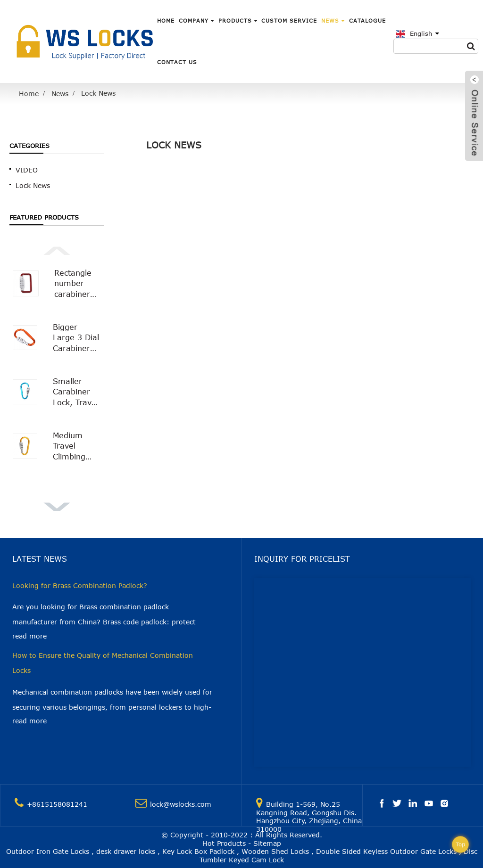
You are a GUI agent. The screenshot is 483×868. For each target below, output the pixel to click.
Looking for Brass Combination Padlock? (80, 585)
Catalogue (367, 20)
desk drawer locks (126, 851)
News (333, 20)
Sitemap (267, 843)
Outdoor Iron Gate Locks (48, 851)
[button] (57, 250)
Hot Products (224, 843)
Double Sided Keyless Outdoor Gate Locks (386, 851)
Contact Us (177, 62)
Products (238, 20)
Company (196, 20)
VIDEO (27, 170)
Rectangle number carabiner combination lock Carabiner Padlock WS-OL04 (77, 284)
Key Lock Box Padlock (198, 851)
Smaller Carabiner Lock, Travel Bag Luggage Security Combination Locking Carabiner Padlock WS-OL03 (77, 392)
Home (166, 20)
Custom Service (289, 20)
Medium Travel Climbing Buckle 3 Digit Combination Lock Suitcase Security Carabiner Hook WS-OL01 (77, 446)
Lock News (98, 93)
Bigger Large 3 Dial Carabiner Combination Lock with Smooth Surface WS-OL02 (77, 338)
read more (29, 636)
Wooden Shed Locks (275, 851)
